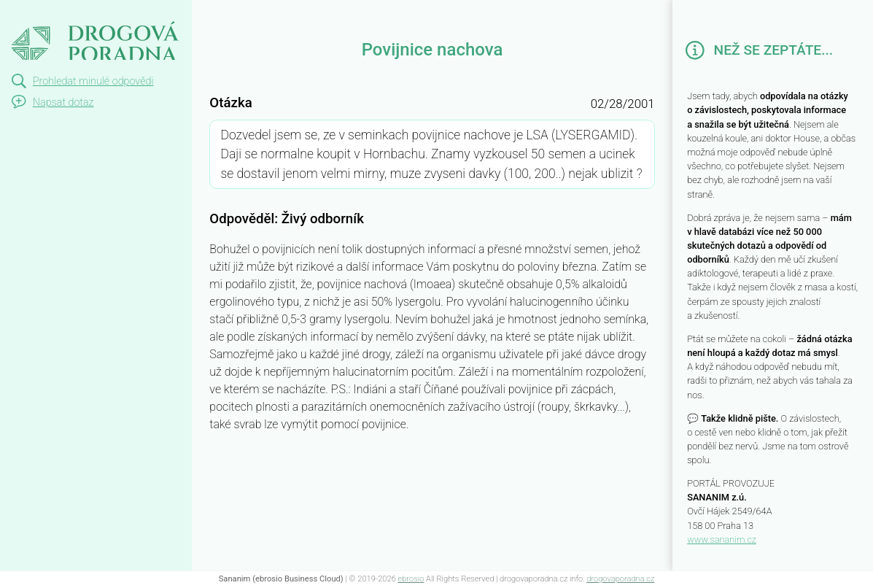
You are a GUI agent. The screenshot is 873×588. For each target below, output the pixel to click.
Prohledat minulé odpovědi (93, 81)
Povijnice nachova (71, 13)
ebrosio (411, 579)
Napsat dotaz (63, 102)
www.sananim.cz (722, 539)
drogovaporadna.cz (620, 579)
